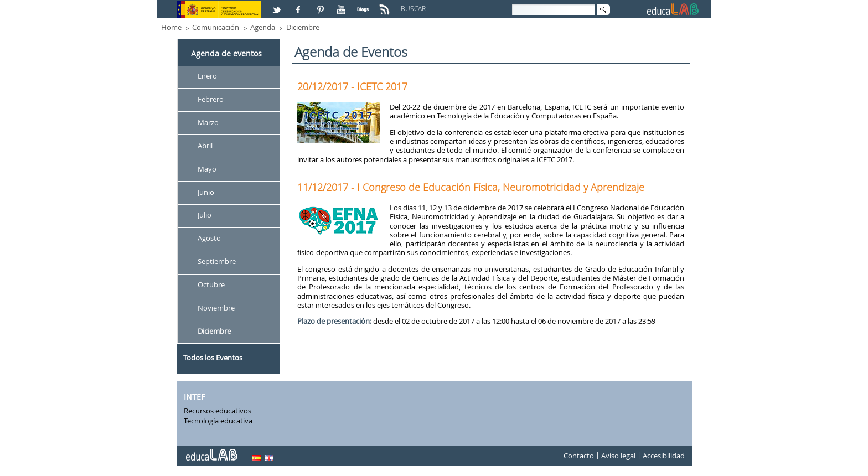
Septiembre (217, 262)
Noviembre (216, 308)
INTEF (194, 397)
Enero (207, 76)
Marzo (208, 122)
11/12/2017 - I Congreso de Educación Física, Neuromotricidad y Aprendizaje (471, 187)
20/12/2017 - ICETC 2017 (352, 86)
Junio (206, 192)
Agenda (263, 27)
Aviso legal (618, 456)
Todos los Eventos (213, 358)
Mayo (207, 169)
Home (171, 27)
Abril (205, 146)
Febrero (211, 99)
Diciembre (303, 27)
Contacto (579, 456)
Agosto (209, 239)
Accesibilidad (664, 456)
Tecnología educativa (218, 421)
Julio (205, 215)
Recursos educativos (218, 411)
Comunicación (216, 27)
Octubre (211, 284)
